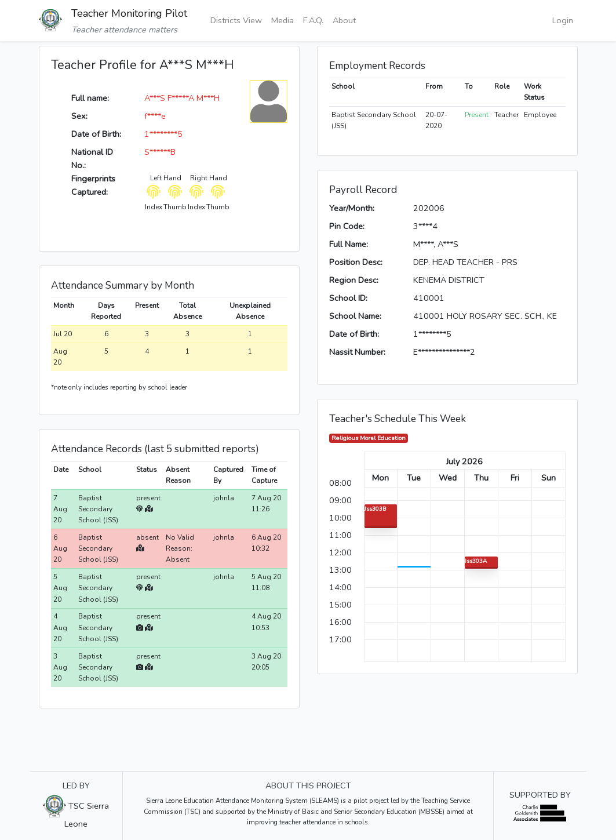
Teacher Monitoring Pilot (129, 13)
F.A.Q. (313, 20)
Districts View (236, 20)
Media (283, 20)
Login (563, 20)
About (344, 20)
